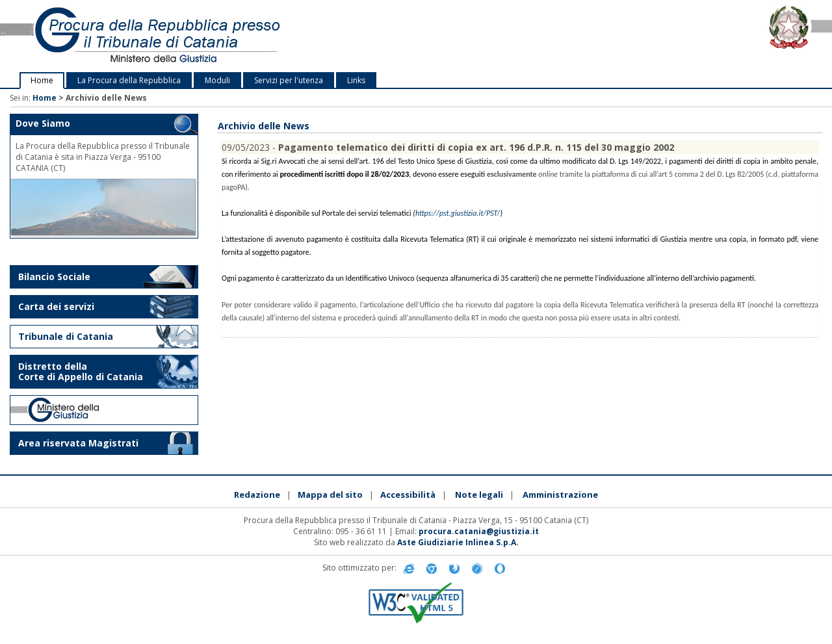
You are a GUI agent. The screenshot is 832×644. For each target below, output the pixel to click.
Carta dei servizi (56, 306)
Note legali (479, 495)
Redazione (257, 495)
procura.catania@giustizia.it (479, 531)
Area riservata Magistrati (78, 443)
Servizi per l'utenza (289, 80)
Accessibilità (408, 495)
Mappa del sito (330, 495)
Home (42, 80)
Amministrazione (560, 495)
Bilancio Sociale (54, 277)
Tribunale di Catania (66, 336)
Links (356, 80)
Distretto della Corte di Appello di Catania (81, 371)
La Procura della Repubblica (129, 80)
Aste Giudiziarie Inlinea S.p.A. (458, 542)
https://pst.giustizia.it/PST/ (458, 213)
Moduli (217, 80)
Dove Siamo (43, 123)
